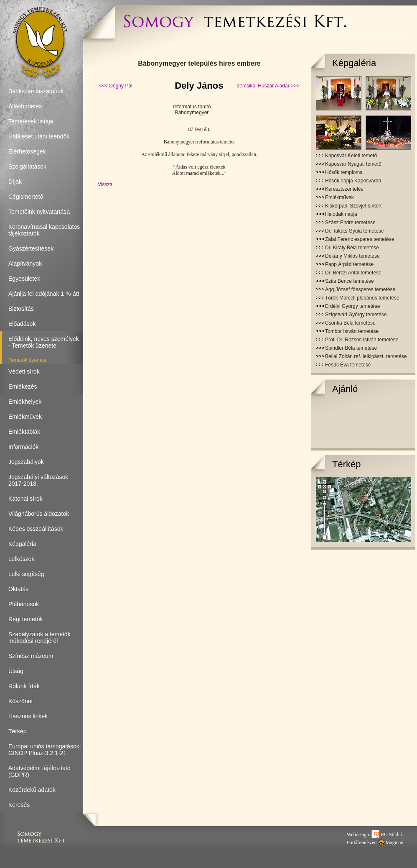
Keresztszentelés (344, 189)
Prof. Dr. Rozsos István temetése (362, 340)
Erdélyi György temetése (352, 306)
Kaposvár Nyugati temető (353, 164)
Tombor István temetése (352, 331)
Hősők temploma (344, 172)
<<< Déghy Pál (116, 86)
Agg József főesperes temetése (360, 289)
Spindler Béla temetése (351, 348)
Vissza (105, 184)
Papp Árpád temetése (349, 264)
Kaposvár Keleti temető (351, 156)
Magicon (391, 842)
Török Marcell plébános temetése (362, 298)
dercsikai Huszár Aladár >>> (268, 86)
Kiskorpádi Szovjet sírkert (353, 206)
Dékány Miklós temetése (352, 256)
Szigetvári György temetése (356, 315)
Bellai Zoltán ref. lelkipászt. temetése (366, 356)
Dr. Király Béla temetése (352, 248)
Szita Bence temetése (350, 281)
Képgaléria (354, 63)
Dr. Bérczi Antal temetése (353, 273)
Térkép (346, 464)
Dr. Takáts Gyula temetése (355, 231)
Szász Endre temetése (350, 223)
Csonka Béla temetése (350, 323)
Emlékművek (339, 197)
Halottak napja (341, 214)
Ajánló (345, 389)
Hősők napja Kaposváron (353, 181)
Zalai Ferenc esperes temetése (360, 239)
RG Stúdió (387, 835)
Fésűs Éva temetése (348, 365)
